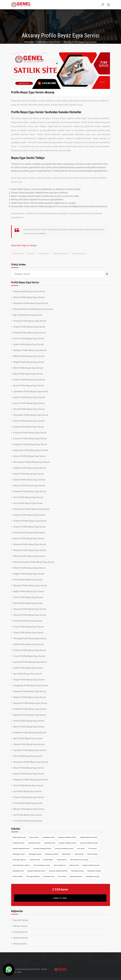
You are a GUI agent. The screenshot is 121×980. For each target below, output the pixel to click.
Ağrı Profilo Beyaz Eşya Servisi (28, 315)
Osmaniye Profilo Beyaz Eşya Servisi (31, 762)
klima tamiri (66, 854)
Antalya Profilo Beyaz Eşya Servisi (29, 332)
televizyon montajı (52, 854)
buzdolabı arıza (50, 843)
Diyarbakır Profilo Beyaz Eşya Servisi (31, 415)
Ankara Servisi (20, 944)
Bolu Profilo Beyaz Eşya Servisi (28, 374)
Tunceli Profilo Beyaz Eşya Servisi (29, 656)
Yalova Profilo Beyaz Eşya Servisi (29, 744)
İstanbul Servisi (21, 938)
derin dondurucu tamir (42, 865)
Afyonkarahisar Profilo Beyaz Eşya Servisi (33, 309)
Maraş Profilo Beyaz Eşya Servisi (29, 809)
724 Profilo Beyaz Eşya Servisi (28, 821)
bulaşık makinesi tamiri (21, 848)
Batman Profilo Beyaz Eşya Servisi (30, 715)
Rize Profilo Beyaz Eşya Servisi (28, 603)
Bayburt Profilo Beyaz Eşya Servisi (30, 697)
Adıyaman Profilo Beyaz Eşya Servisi (31, 303)
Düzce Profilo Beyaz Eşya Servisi (29, 768)
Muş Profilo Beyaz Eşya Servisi (28, 580)
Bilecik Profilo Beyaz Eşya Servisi (29, 356)
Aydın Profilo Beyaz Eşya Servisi (29, 344)
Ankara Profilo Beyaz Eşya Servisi (29, 327)
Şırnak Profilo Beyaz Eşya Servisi (29, 721)
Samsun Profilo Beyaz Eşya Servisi (30, 615)
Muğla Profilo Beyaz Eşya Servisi (29, 574)
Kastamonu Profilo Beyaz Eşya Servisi (31, 509)
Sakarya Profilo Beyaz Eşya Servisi (30, 609)
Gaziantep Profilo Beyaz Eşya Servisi (31, 450)
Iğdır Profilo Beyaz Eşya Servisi (28, 738)
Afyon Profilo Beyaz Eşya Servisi (29, 774)
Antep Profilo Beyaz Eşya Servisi (29, 797)
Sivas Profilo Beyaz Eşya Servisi (28, 632)
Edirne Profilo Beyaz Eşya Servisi (29, 421)
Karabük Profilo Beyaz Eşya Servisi (30, 750)
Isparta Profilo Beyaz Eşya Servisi (29, 480)
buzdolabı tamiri (19, 843)
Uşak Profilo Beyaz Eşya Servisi (28, 668)
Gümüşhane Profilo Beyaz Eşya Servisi (32, 462)
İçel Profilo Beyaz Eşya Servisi (27, 791)
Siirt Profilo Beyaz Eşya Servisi (28, 621)
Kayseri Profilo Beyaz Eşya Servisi (29, 515)
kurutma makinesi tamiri (42, 848)
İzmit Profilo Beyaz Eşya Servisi (28, 785)
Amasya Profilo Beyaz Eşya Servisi (30, 321)
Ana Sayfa (29, 42)
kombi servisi (62, 860)
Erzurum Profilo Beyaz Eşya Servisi (30, 438)
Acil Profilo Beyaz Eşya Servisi (28, 815)
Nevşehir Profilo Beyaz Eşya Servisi (30, 585)
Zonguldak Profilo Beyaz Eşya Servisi (31, 685)
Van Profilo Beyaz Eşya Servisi (28, 674)
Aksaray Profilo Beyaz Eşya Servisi (30, 691)
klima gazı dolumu (19, 860)
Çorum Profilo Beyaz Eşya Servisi (29, 403)
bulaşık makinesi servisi (79, 254)
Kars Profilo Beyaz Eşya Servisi (28, 503)
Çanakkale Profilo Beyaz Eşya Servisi (31, 391)
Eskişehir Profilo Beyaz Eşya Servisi (30, 444)
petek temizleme (76, 876)
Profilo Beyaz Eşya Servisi (49, 42)
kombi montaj (35, 860)
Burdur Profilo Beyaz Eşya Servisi (29, 380)
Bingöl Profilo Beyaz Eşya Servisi (29, 362)
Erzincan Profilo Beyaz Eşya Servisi (30, 432)
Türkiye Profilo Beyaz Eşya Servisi (29, 291)
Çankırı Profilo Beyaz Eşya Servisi (29, 397)
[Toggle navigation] (109, 5)
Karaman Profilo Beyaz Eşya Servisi (30, 703)
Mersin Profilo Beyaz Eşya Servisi (29, 485)
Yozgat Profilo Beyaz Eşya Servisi (29, 679)
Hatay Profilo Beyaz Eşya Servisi (29, 474)
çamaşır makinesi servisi (61, 254)
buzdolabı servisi (44, 254)
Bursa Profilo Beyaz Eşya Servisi (29, 385)
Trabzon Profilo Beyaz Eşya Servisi (30, 650)
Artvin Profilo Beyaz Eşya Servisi (29, 338)
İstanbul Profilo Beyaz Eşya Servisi (30, 491)
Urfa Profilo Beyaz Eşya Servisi (28, 803)
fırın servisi (93, 848)
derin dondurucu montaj (79, 860)
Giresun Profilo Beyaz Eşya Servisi (30, 456)
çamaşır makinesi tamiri (68, 843)
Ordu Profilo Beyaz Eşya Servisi (28, 597)
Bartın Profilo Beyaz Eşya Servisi (29, 727)
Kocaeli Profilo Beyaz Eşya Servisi (29, 532)
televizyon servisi (35, 854)
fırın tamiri (81, 848)
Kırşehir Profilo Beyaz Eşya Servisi (30, 527)
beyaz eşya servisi (18, 254)
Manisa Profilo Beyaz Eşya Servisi (29, 556)
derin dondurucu (60, 865)
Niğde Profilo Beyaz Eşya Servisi (29, 591)
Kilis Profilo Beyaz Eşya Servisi (28, 756)
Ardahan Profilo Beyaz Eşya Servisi (30, 732)
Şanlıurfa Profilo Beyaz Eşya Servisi (30, 662)
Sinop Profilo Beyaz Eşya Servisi (29, 627)
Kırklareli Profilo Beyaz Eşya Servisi (30, 521)
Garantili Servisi (21, 920)
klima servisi (31, 254)
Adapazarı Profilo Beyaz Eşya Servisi (31, 779)
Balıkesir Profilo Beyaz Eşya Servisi (30, 350)
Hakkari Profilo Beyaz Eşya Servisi (29, 468)
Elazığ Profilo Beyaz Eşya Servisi (29, 427)
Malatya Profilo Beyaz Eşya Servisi (30, 550)
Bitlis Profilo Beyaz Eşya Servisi (28, 368)
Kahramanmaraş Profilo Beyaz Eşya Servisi (34, 562)
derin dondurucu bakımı (21, 865)
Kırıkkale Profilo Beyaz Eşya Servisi (30, 709)
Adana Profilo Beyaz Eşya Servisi (29, 297)
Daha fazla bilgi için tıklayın (24, 245)
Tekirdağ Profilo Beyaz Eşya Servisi (30, 638)
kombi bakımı (48, 860)
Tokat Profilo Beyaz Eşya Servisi (28, 644)
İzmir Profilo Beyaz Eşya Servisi (28, 497)
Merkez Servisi (20, 926)
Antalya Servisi (20, 932)
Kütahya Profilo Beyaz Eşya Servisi (30, 544)
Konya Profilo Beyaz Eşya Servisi (29, 538)
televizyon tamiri (19, 854)
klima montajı (92, 854)
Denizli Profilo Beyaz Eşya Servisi (29, 409)
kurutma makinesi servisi (64, 848)
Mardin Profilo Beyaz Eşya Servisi (29, 568)
